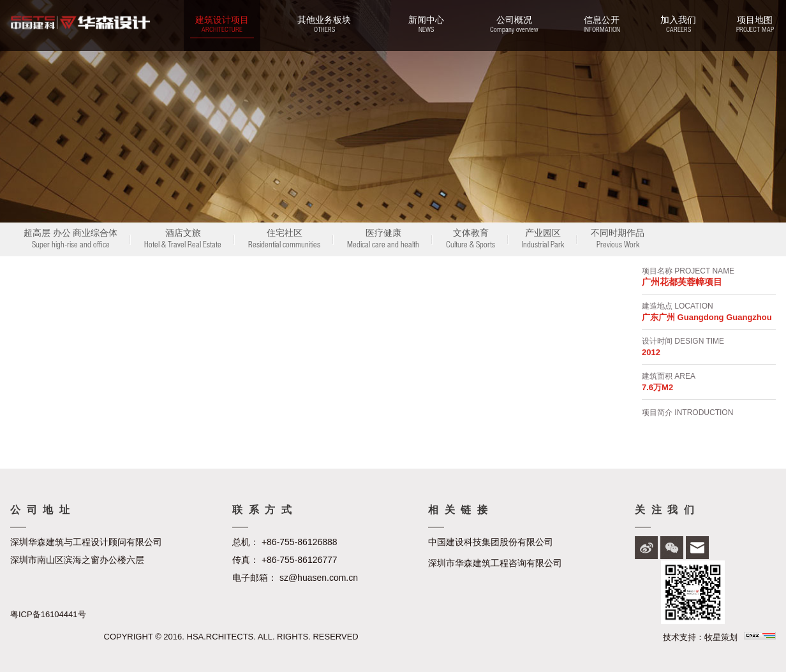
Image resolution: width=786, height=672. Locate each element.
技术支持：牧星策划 (700, 637)
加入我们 (678, 26)
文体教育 (471, 240)
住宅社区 (284, 240)
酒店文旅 (183, 240)
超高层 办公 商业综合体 (70, 240)
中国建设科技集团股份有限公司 (491, 542)
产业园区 (543, 240)
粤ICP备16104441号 (48, 614)
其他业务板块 (324, 26)
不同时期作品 (618, 240)
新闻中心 (426, 26)
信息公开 (602, 26)
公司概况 (514, 26)
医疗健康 (383, 240)
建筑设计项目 (222, 26)
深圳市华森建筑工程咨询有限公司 (495, 563)
